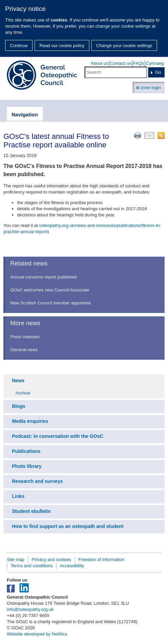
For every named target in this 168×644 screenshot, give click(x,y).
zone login (148, 87)
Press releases (25, 337)
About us (99, 63)
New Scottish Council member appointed (50, 303)
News (18, 381)
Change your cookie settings (124, 46)
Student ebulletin (31, 511)
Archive (23, 393)
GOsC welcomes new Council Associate (50, 290)
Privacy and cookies (51, 560)
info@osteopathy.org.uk (30, 609)
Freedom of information (101, 560)
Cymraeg (155, 63)
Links (18, 496)
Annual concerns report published (43, 277)
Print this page (138, 135)
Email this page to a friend (149, 135)
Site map (16, 560)
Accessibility (72, 566)
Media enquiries (30, 421)
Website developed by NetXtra (37, 634)
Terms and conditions (32, 566)
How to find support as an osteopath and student (68, 526)
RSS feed (161, 135)
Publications (26, 451)
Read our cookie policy (62, 46)
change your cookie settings (123, 26)
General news (24, 350)
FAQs (139, 63)
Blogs (19, 406)
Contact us (121, 63)
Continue (19, 46)
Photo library (27, 466)
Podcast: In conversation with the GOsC (58, 436)
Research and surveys (37, 481)
